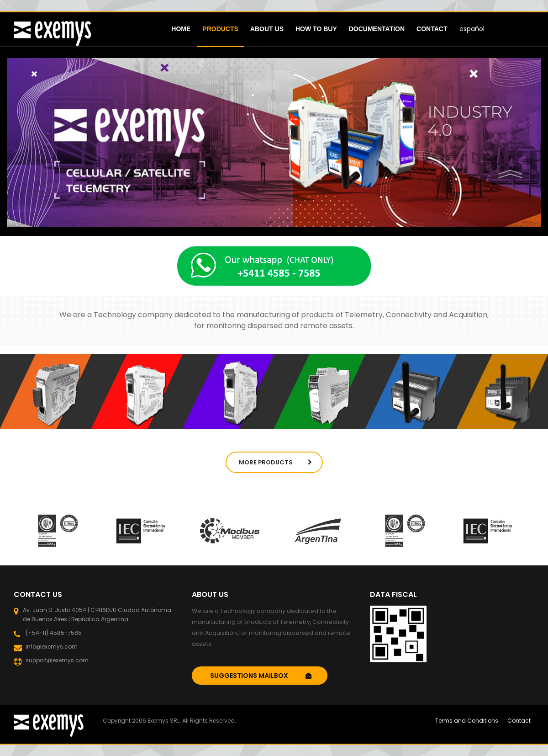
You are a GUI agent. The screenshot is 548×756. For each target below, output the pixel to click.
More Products (275, 462)
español (472, 29)
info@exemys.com (50, 647)
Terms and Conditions (467, 721)
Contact (519, 721)
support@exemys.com (56, 661)
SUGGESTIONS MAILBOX (261, 676)
